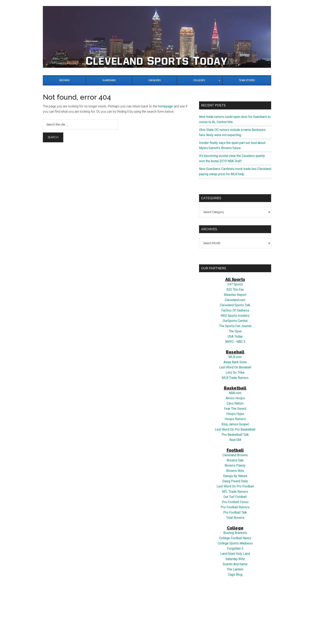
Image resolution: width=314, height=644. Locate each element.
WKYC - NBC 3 (235, 342)
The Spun (235, 331)
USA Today (235, 336)
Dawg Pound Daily (235, 481)
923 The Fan (235, 290)
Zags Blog (235, 575)
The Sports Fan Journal (235, 326)
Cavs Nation (235, 403)
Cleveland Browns (235, 455)
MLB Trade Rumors (235, 378)
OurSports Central (235, 321)
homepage (165, 106)
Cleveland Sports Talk (235, 305)
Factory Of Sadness (235, 310)
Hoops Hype (235, 414)
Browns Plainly (235, 466)
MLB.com (235, 357)
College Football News (235, 538)
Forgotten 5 (235, 548)
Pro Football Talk (235, 512)
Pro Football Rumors (235, 507)
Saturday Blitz (235, 559)
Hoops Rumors (235, 419)
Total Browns (235, 518)
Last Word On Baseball (235, 367)
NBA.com (235, 393)
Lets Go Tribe (235, 373)
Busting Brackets (235, 533)
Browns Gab (235, 460)
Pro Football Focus (235, 502)
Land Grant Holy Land (235, 554)
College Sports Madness (235, 543)
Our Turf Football (235, 497)
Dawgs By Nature (235, 476)
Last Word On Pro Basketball (235, 429)
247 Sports (235, 284)
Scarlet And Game (235, 564)
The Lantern (235, 569)
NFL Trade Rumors (235, 492)
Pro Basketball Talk (235, 435)
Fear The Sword (235, 409)
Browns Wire (235, 471)
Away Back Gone (235, 362)
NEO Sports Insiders (235, 316)
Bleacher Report (235, 295)
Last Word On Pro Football (235, 486)
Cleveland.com (235, 300)
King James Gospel (235, 424)
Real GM (235, 440)
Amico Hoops (235, 398)
